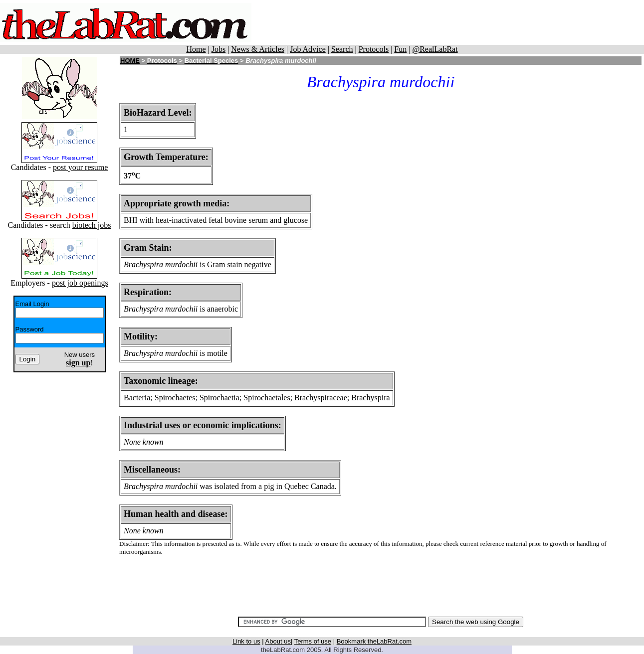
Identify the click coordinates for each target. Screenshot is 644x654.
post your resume (80, 167)
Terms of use (313, 641)
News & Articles (258, 49)
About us (278, 641)
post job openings (80, 283)
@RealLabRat (435, 49)
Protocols (374, 49)
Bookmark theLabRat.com (374, 641)
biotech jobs (92, 225)
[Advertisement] (448, 22)
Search (342, 49)
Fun (400, 49)
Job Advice (308, 49)
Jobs (218, 49)
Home (196, 49)
